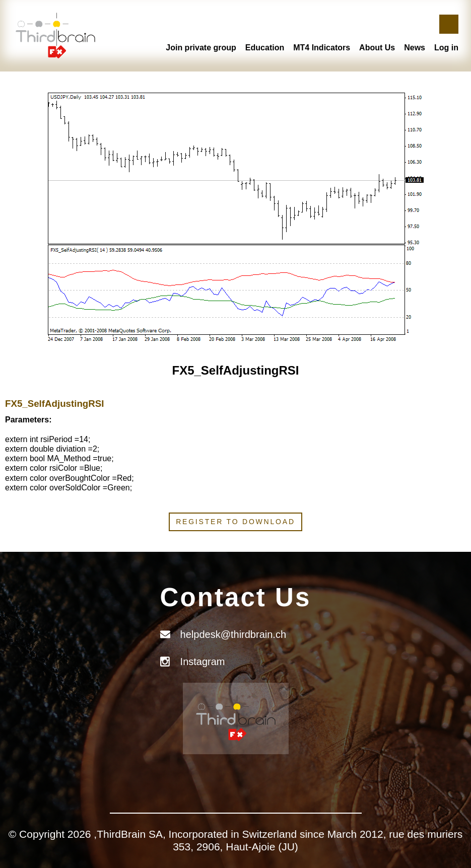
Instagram (203, 662)
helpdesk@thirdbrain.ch (233, 634)
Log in (446, 48)
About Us (377, 48)
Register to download (236, 522)
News (415, 48)
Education (265, 48)
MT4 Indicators (322, 48)
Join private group (201, 48)
